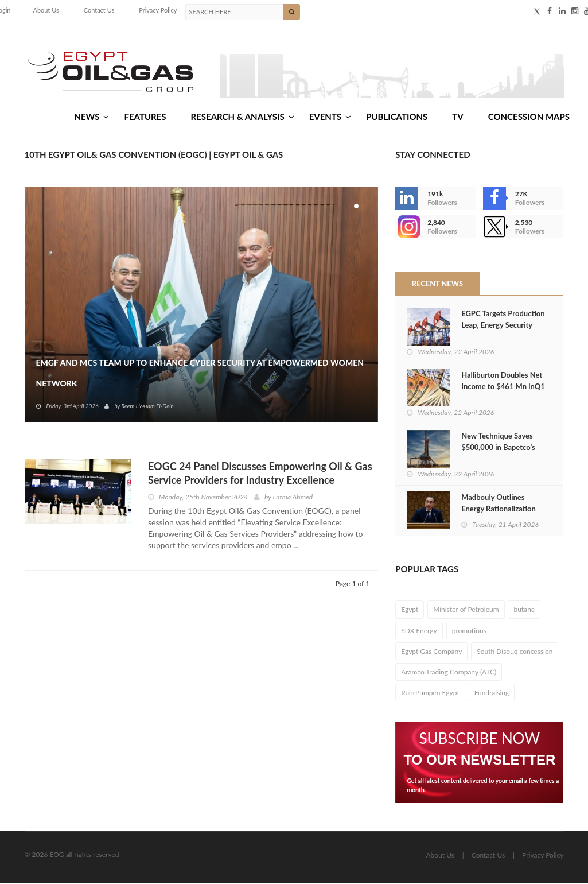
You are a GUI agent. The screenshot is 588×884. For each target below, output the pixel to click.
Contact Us (99, 10)
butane (524, 610)
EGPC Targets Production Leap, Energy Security (503, 320)
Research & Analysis (243, 117)
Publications (397, 117)
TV (457, 117)
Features (145, 117)
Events (330, 117)
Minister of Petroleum (466, 610)
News (91, 117)
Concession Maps (529, 117)
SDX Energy (419, 631)
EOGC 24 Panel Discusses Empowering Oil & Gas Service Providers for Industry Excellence (260, 474)
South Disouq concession (515, 652)
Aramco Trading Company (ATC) (449, 672)
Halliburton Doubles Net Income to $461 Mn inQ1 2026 (503, 387)
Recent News (437, 284)
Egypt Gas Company (431, 652)
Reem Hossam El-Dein (147, 406)
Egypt (410, 610)
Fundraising (492, 693)
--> (407, 227)
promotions (469, 631)
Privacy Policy (158, 10)
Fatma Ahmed (293, 497)
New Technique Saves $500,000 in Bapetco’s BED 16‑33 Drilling (498, 448)
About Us (46, 10)
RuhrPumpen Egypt (430, 693)
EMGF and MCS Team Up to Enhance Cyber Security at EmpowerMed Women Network (200, 373)
